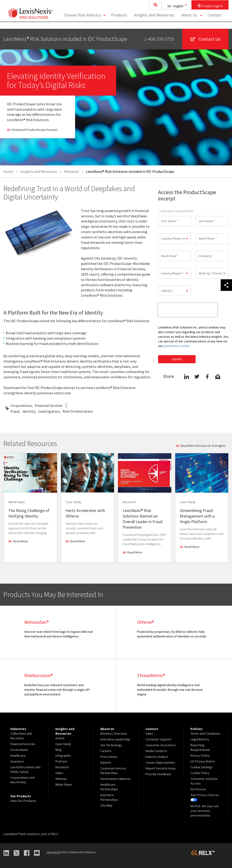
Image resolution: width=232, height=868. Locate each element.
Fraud (15, 411)
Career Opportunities (160, 762)
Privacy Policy (200, 755)
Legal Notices (200, 739)
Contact (215, 22)
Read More (21, 541)
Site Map (106, 805)
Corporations (21, 405)
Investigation (49, 411)
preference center (176, 346)
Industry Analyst (157, 757)
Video (59, 773)
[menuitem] (119, 22)
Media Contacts (156, 751)
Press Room (109, 757)
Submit (177, 359)
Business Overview (114, 733)
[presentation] (188, 310)
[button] (175, 239)
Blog (59, 750)
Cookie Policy (200, 773)
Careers (106, 751)
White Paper (64, 784)
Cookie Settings (202, 767)
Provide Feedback (158, 774)
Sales (149, 733)
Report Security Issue (161, 768)
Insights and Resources (154, 22)
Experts (106, 762)
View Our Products (23, 801)
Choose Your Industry (82, 22)
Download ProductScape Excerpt (34, 130)
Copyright (54, 852)
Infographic (63, 755)
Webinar (61, 779)
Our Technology (111, 745)
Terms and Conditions (205, 733)
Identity (29, 411)
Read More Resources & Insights (203, 446)
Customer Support (158, 739)
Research (62, 767)
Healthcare (18, 755)
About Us (189, 22)
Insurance (17, 761)
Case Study (63, 744)
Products (119, 22)
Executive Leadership (115, 739)
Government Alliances (116, 779)
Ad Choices (198, 789)
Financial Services (49, 405)
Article (60, 738)
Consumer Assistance (161, 745)
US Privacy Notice (203, 761)
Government (19, 750)
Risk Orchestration (78, 411)
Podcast (61, 761)
